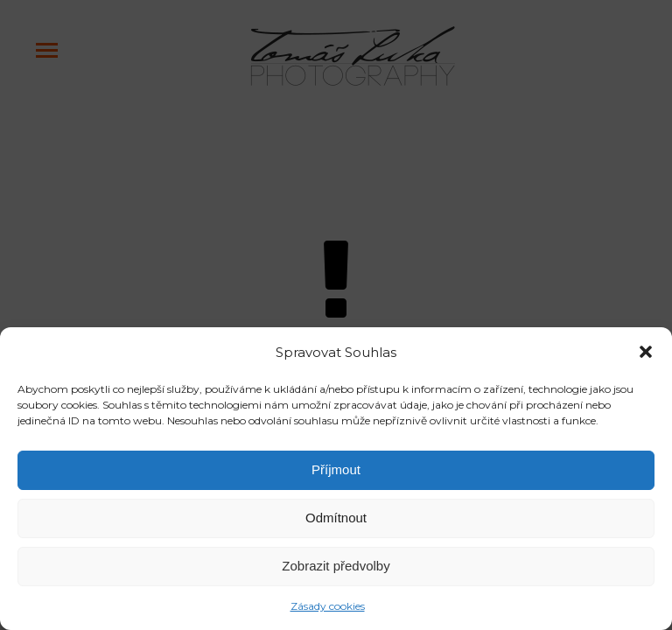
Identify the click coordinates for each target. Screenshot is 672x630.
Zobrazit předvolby (336, 566)
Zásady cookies (328, 606)
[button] (646, 352)
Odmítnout (336, 518)
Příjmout (336, 469)
